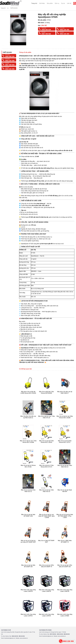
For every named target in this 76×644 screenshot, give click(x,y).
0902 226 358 (64, 30)
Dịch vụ (57, 3)
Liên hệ (69, 3)
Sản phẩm (50, 3)
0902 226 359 (64, 34)
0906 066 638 (46, 30)
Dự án (63, 3)
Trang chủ (34, 3)
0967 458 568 (46, 34)
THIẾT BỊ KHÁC (14, 8)
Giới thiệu (42, 3)
